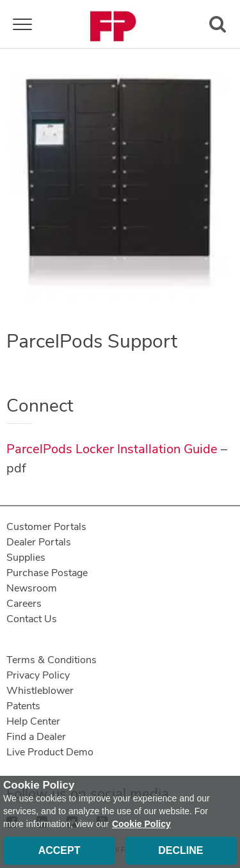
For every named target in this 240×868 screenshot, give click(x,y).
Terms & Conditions (52, 660)
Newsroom (32, 588)
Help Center (33, 721)
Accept (60, 850)
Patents (23, 706)
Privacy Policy (38, 675)
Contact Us (32, 619)
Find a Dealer (36, 737)
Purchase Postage (47, 573)
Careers (24, 604)
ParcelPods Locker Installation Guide (112, 449)
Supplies (26, 558)
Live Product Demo (50, 752)
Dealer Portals (39, 542)
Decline (180, 850)
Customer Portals (46, 527)
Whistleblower (40, 691)
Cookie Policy (141, 824)
